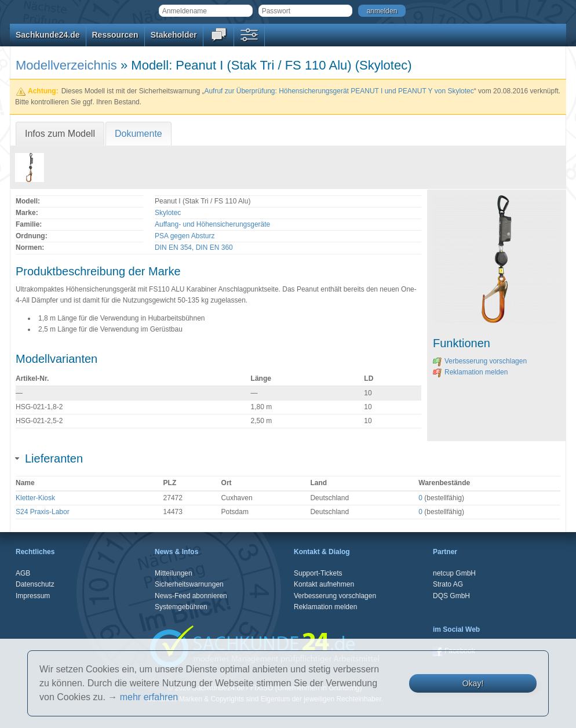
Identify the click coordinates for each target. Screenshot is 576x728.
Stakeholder (174, 35)
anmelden (382, 11)
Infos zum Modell (60, 134)
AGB (23, 573)
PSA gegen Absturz (185, 236)
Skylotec (168, 213)
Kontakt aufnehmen (324, 584)
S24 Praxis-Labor (43, 512)
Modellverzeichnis (66, 65)
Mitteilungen (174, 573)
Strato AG (448, 584)
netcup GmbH (454, 573)
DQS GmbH (451, 596)
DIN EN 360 (214, 247)
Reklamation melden (470, 372)
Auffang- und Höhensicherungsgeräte (212, 224)
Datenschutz (35, 584)
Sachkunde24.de (48, 35)
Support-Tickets (318, 573)
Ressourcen (115, 35)
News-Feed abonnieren (191, 596)
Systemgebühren (181, 607)
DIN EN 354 (173, 247)
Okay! (473, 683)
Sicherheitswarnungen (189, 584)
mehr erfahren (149, 697)
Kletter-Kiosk (35, 498)
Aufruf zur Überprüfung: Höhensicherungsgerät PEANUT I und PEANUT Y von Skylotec (339, 91)
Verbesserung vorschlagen (480, 361)
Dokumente (138, 134)
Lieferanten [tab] (49, 458)
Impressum (33, 596)
